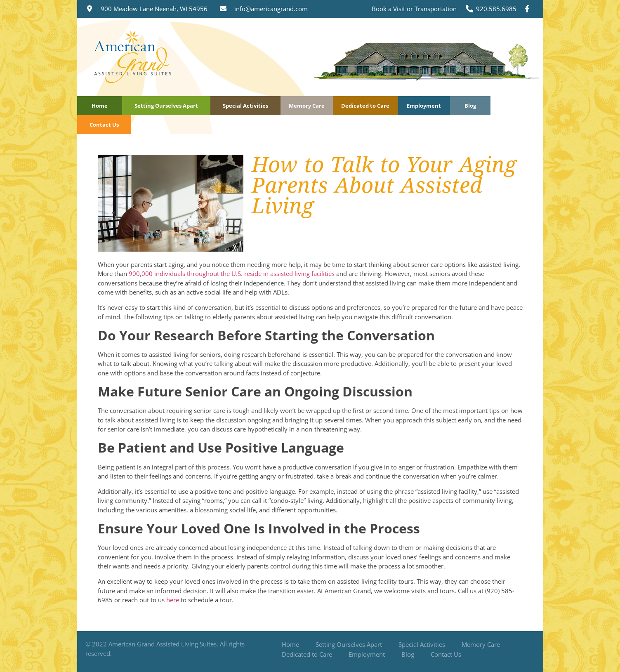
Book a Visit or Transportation (414, 9)
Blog (470, 106)
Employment (424, 106)
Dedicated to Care (365, 106)
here (173, 600)
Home (100, 106)
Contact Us (104, 125)
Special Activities (245, 106)
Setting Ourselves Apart (166, 106)
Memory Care (307, 106)
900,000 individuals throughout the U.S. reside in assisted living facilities (232, 274)
